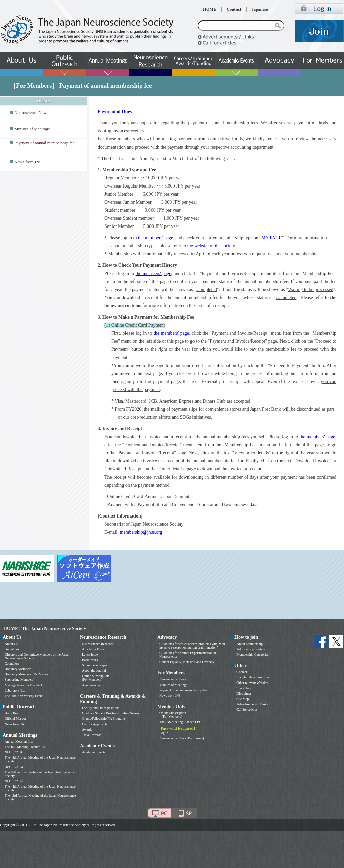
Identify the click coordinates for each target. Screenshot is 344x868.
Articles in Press (93, 649)
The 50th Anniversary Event (24, 696)
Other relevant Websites (253, 683)
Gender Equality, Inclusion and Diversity (187, 662)
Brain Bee (11, 713)
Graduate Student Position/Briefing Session (111, 713)
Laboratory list (15, 690)
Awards (87, 729)
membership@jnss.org (141, 532)
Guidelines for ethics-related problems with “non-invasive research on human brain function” (193, 646)
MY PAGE (272, 238)
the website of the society (211, 246)
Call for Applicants (95, 724)
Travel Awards (92, 735)
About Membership (250, 644)
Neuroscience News (31, 113)
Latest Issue (90, 654)
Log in (164, 733)
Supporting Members (19, 680)
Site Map (243, 699)
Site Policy (244, 688)
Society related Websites (253, 677)
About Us (11, 644)
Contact (234, 9)
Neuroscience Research (98, 644)
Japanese (260, 9)
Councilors (12, 664)
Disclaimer (244, 693)
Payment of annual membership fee (183, 690)
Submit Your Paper (95, 665)
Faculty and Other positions (101, 708)
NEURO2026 (14, 752)
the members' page (156, 238)
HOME (210, 9)
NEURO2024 (14, 767)
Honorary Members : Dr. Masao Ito (29, 674)
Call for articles (247, 710)
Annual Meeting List (19, 741)
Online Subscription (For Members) (95, 678)
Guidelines (12, 649)
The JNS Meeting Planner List (25, 747)
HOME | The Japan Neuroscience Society (45, 629)
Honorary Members (18, 669)
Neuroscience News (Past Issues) (181, 738)
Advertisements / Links (252, 704)
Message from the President (23, 685)
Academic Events (94, 752)
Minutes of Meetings (32, 129)
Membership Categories (253, 654)
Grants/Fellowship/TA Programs (104, 719)
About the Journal (94, 671)
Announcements (93, 685)
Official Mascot (15, 719)
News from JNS (28, 162)
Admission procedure (251, 649)
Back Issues (90, 660)
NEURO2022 (14, 781)
